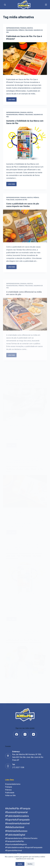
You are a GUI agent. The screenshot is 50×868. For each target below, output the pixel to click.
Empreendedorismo (13, 28)
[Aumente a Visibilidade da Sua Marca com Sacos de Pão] (25, 145)
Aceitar (20, 864)
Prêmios (21, 30)
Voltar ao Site (10, 795)
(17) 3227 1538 (18, 767)
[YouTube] (33, 734)
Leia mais (12, 100)
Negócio (30, 28)
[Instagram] (25, 734)
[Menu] (46, 5)
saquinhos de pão (21, 207)
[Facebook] (17, 734)
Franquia (23, 28)
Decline (30, 864)
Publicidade (29, 30)
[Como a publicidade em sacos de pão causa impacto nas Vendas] (25, 233)
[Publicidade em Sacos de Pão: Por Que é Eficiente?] (25, 59)
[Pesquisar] (5, 5)
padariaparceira (12, 30)
